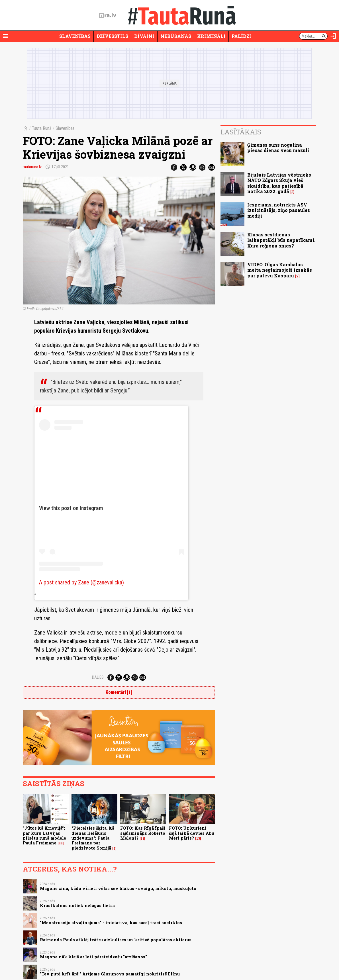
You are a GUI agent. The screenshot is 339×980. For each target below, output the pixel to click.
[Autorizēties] (333, 36)
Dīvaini (144, 36)
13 (198, 838)
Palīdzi (241, 36)
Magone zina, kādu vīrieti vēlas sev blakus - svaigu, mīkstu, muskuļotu (118, 888)
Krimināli (211, 36)
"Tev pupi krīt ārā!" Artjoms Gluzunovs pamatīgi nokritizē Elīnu (110, 974)
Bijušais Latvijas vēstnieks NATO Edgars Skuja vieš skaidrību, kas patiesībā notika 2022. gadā (279, 183)
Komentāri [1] (119, 692)
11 (142, 838)
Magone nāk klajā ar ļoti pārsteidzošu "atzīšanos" (93, 957)
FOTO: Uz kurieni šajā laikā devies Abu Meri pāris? (192, 833)
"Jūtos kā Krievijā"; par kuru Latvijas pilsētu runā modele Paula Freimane (44, 835)
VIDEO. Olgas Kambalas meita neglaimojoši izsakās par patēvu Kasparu (280, 270)
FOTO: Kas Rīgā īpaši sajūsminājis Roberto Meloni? (143, 833)
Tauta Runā (42, 128)
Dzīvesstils (112, 36)
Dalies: (98, 677)
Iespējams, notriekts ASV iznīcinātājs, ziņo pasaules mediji (279, 210)
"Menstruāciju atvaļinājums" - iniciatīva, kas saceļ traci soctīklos (111, 923)
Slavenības (75, 36)
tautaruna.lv (32, 167)
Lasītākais (241, 132)
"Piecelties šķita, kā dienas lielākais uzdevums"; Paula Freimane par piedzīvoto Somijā (93, 838)
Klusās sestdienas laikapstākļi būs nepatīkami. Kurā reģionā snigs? (281, 240)
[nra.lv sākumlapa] (108, 15)
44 (61, 843)
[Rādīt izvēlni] (6, 36)
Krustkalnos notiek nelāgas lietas (77, 906)
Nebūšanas (176, 36)
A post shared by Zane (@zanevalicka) (81, 582)
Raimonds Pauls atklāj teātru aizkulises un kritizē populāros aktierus (116, 940)
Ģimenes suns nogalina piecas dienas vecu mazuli (278, 148)
